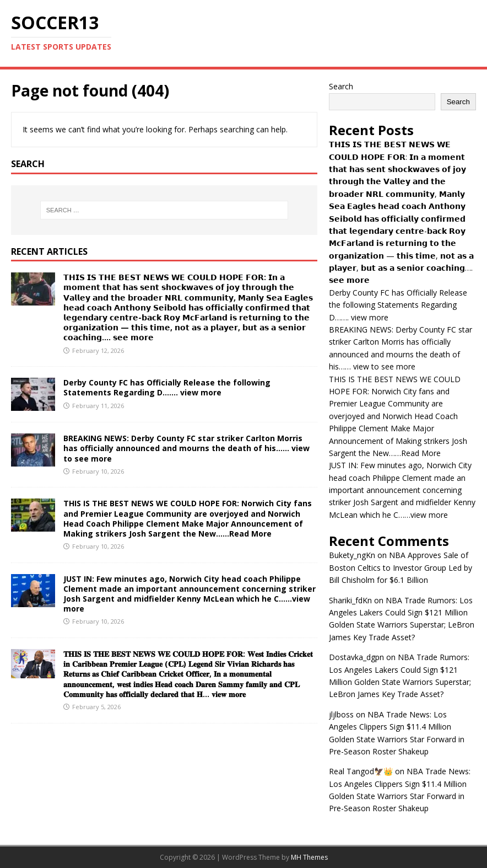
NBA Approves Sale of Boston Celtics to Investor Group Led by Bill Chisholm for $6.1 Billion (401, 567)
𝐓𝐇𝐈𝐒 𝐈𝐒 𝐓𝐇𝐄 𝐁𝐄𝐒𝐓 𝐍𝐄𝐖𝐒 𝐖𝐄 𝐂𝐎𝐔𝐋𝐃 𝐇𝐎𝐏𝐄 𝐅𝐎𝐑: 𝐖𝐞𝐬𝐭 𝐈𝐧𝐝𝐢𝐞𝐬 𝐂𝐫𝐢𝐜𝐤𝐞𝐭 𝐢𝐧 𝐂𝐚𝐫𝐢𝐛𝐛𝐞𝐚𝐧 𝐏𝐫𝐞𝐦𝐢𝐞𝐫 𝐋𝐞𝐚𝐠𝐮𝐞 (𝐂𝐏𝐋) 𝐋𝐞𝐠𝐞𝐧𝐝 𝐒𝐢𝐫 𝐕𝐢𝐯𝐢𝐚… (188, 674)
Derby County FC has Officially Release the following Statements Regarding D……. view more (167, 387)
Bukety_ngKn (352, 555)
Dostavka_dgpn (356, 657)
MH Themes (309, 857)
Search (341, 86)
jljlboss (341, 714)
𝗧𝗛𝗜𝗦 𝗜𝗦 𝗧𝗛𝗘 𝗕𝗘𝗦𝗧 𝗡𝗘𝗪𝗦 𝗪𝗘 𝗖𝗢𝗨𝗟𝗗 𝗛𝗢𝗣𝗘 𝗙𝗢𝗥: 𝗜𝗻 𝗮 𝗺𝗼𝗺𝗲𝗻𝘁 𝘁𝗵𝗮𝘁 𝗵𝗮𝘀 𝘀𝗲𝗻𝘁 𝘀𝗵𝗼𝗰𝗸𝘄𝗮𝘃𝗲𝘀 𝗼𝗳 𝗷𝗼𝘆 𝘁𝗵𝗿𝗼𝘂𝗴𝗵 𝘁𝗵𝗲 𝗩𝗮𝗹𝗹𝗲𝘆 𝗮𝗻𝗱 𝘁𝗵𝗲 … (188, 307)
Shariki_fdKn (350, 600)
